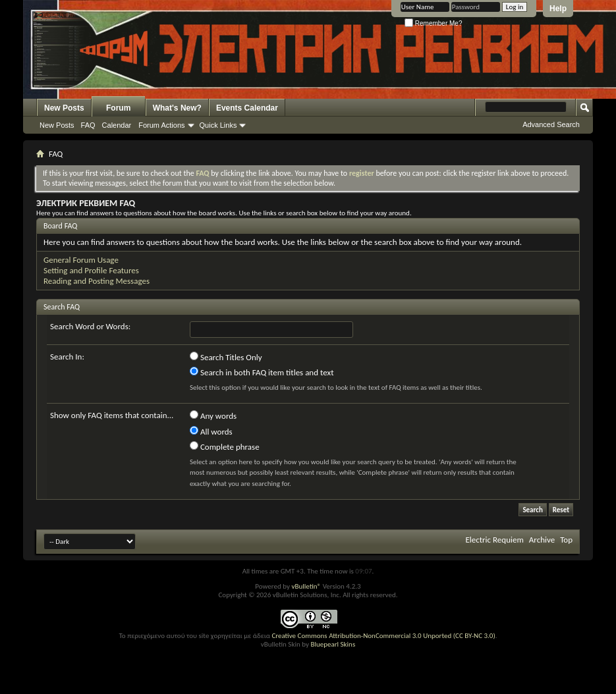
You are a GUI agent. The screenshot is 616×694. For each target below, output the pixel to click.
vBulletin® (306, 586)
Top (566, 540)
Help (558, 9)
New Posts (64, 108)
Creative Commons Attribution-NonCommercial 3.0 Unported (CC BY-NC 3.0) (383, 636)
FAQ (88, 125)
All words (211, 431)
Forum (118, 108)
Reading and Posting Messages (97, 281)
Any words (213, 415)
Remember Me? (433, 23)
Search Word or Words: (90, 326)
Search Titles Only (226, 357)
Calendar (117, 125)
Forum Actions (161, 125)
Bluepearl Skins (333, 644)
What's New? (177, 108)
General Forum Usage (81, 260)
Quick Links (218, 125)
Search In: (67, 357)
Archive (542, 540)
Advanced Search (551, 124)
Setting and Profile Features (91, 270)
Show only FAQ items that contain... (112, 415)
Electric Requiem (494, 540)
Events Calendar (247, 108)
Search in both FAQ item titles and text (262, 372)
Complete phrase (225, 446)
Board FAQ (60, 226)
